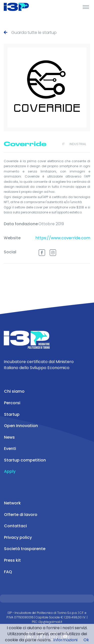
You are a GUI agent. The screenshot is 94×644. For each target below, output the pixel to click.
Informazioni (65, 640)
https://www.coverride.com (63, 238)
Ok (86, 640)
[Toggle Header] (86, 7)
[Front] (23, 7)
